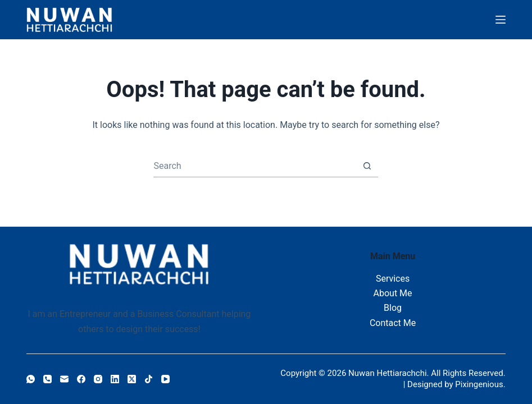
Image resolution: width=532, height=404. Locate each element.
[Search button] (367, 166)
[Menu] (501, 20)
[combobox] (255, 166)
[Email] (64, 379)
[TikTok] (149, 379)
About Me (393, 293)
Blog (393, 308)
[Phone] (47, 379)
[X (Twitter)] (132, 379)
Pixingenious (479, 384)
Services (393, 279)
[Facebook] (81, 379)
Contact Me (393, 323)
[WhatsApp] (31, 379)
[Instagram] (98, 379)
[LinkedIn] (115, 379)
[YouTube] (165, 379)
